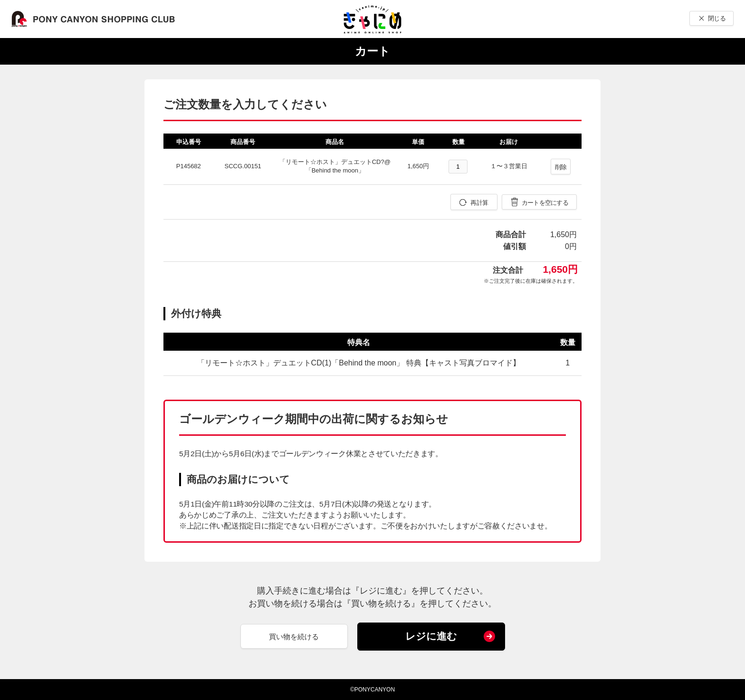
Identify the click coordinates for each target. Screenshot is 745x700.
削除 (561, 167)
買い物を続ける (294, 637)
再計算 (479, 203)
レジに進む (431, 636)
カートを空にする (545, 203)
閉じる (717, 18)
